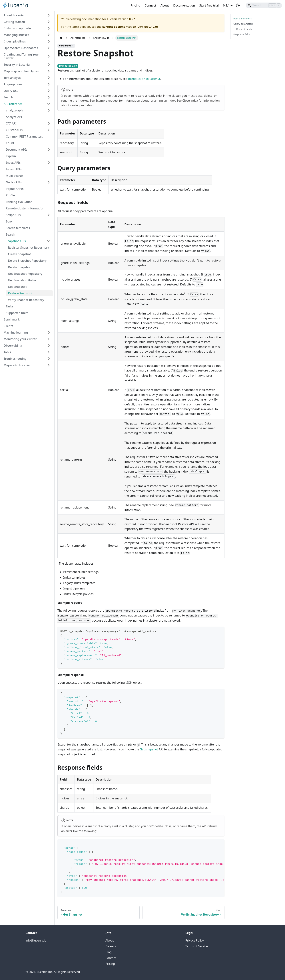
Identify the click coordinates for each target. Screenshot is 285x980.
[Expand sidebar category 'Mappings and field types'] (49, 71)
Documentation (184, 5)
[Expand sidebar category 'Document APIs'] (49, 150)
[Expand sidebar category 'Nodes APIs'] (49, 182)
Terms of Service (197, 946)
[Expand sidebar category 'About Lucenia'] (49, 15)
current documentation (119, 27)
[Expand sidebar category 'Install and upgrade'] (49, 28)
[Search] (264, 5)
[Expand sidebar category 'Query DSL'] (49, 91)
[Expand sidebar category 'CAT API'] (49, 123)
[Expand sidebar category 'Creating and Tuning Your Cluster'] (49, 56)
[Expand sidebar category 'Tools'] (49, 352)
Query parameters (243, 24)
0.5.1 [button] (226, 5)
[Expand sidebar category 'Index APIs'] (49, 163)
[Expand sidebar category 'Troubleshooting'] (49, 359)
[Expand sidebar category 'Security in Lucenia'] (49, 65)
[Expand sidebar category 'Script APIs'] (49, 215)
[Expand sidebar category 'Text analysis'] (49, 78)
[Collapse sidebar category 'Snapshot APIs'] (49, 241)
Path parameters (242, 19)
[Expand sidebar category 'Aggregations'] (49, 84)
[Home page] (61, 38)
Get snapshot (149, 749)
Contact (111, 958)
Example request (107, 101)
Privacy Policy (195, 940)
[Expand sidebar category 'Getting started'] (49, 22)
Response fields (242, 34)
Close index (190, 101)
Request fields (244, 29)
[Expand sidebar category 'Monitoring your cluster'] (49, 339)
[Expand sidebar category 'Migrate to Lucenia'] (49, 365)
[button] (28, 110)
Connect (150, 5)
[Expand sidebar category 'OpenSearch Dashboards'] (49, 48)
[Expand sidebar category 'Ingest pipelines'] (49, 41)
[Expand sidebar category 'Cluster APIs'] (49, 130)
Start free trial (209, 5)
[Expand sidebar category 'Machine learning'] (49, 332)
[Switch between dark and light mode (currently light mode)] (238, 5)
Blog (109, 952)
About (165, 5)
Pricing (136, 5)
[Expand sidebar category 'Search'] (49, 97)
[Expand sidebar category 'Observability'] (49, 346)
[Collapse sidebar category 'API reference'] (49, 104)
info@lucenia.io (36, 940)
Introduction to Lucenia (144, 79)
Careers (111, 946)
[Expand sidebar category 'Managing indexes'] (49, 35)
